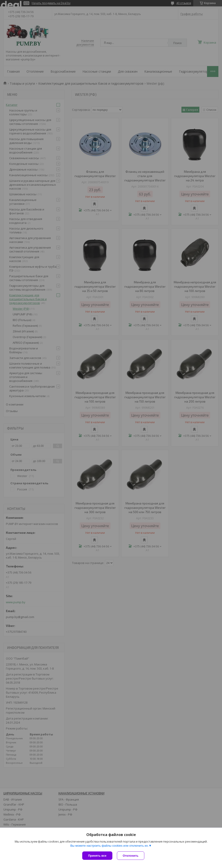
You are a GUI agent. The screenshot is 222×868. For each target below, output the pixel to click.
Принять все (97, 856)
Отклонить (131, 856)
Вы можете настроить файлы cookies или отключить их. (109, 846)
